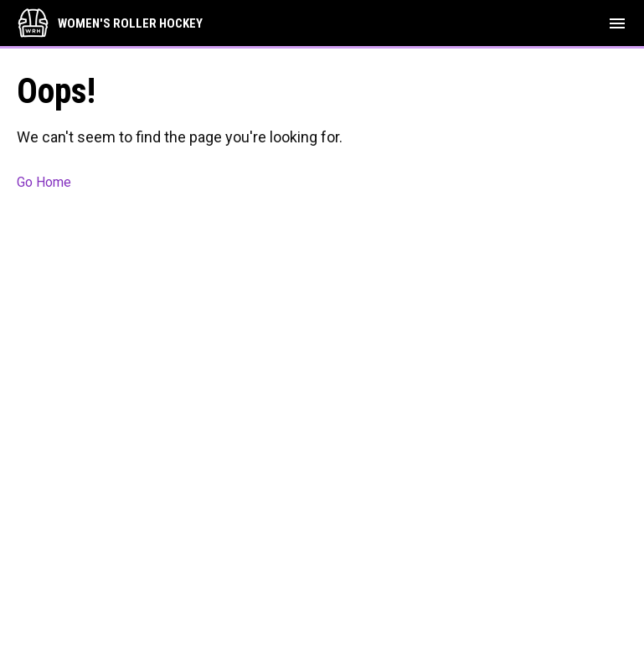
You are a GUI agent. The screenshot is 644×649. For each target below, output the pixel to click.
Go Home (44, 182)
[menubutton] (617, 23)
